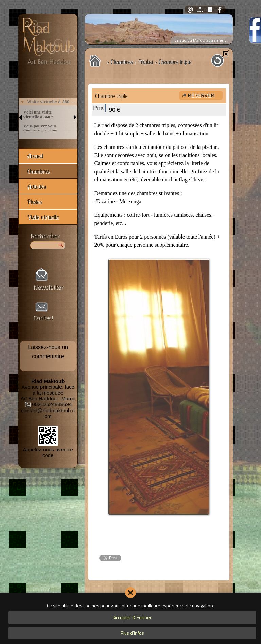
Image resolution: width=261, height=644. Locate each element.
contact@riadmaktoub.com (48, 413)
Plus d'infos (132, 633)
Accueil (35, 156)
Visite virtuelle (43, 217)
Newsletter (48, 287)
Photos (34, 202)
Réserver (201, 95)
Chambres (38, 171)
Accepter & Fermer (132, 617)
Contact (43, 318)
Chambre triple (111, 96)
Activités (36, 186)
